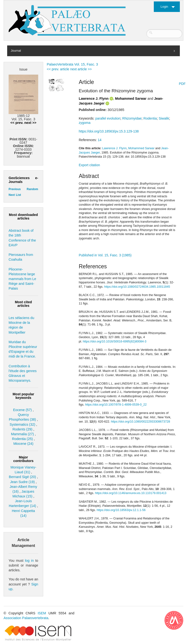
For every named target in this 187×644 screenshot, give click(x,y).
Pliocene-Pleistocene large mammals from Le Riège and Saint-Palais (22, 279)
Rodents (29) (22, 429)
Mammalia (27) (22, 434)
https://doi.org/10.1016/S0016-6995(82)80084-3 (115, 341)
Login (164, 7)
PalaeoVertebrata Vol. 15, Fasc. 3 (72, 64)
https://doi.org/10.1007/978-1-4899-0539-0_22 (116, 405)
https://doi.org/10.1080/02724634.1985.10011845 (137, 287)
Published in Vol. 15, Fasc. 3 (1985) (105, 255)
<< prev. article (58, 69)
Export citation (89, 165)
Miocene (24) (23, 444)
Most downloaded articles (23, 216)
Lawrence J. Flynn (94, 99)
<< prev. (17, 123)
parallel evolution (108, 118)
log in (29, 561)
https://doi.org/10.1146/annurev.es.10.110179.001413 (131, 493)
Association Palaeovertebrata (26, 618)
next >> (30, 123)
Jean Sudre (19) (22, 482)
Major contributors (24, 459)
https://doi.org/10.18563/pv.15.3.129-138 (109, 131)
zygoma (85, 123)
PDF (182, 84)
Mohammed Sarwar (131, 99)
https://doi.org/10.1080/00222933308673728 (140, 422)
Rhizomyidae (132, 118)
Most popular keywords (23, 396)
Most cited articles (23, 304)
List (18, 195)
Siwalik (164, 118)
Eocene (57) (22, 410)
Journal (16, 51)
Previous (15, 189)
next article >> (81, 69)
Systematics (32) (22, 424)
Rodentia (150, 118)
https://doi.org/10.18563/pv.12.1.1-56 (121, 510)
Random (32, 189)
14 (100, 140)
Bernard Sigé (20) (22, 477)
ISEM (42, 613)
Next (12, 195)
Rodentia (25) (22, 439)
